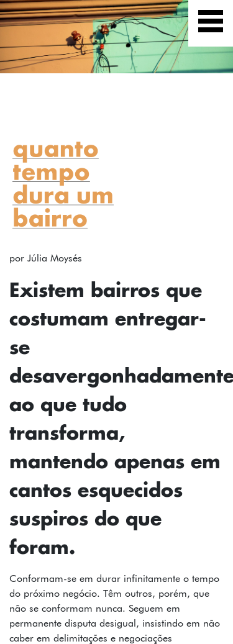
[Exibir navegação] (211, 23)
